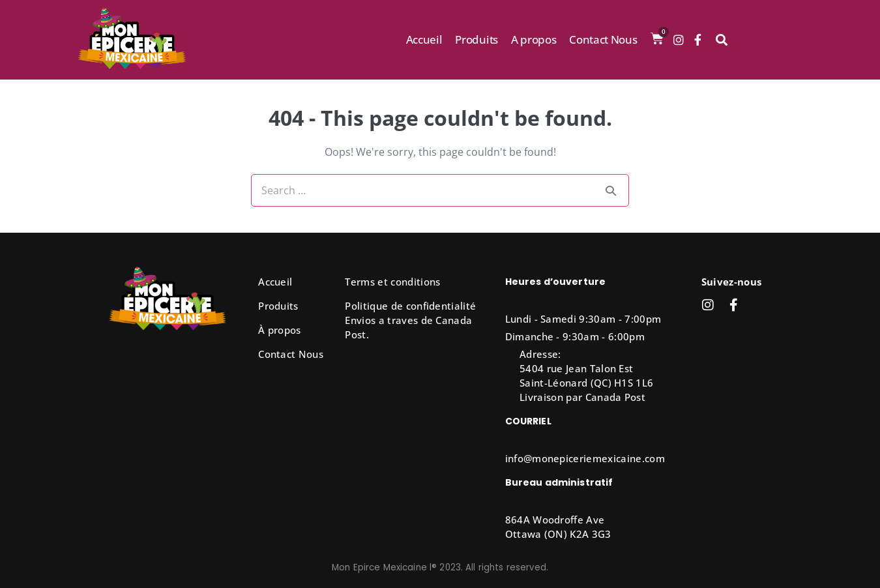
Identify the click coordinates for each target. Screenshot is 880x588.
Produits (476, 39)
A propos (534, 39)
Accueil (424, 39)
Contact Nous (603, 39)
